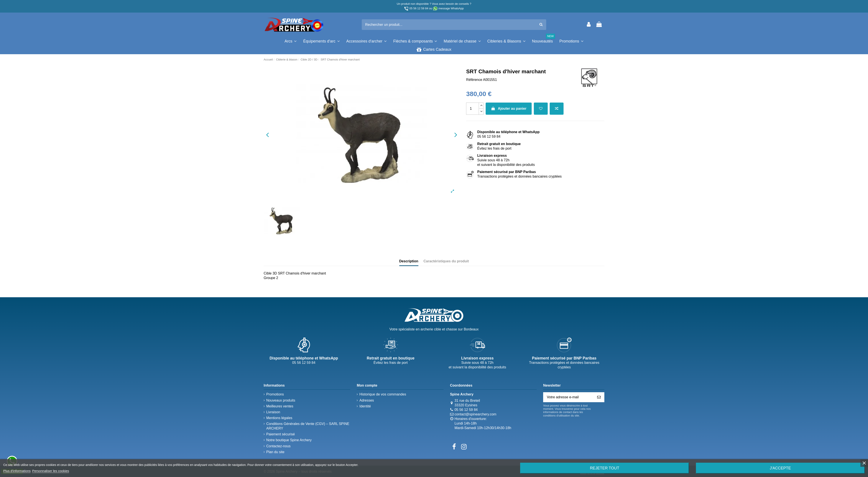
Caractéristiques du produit (446, 261)
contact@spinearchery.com (475, 414)
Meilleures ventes (280, 406)
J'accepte (780, 468)
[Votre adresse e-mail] (569, 397)
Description (409, 261)
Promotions (275, 394)
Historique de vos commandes (383, 394)
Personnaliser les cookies (51, 471)
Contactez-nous (278, 446)
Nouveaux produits (281, 400)
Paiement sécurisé (281, 434)
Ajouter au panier (509, 109)
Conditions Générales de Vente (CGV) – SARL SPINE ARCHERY (308, 426)
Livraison (273, 412)
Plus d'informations (17, 471)
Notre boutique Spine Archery (289, 440)
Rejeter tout (604, 468)
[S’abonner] (599, 397)
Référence (474, 80)
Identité (365, 406)
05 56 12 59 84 (419, 8)
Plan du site (275, 452)
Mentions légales (279, 418)
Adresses (367, 400)
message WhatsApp (451, 8)
